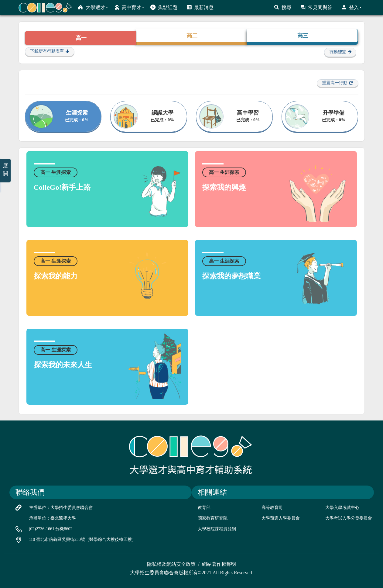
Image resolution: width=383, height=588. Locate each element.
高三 (302, 36)
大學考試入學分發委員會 (349, 518)
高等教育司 (272, 508)
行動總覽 (340, 52)
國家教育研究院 (213, 518)
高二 (191, 36)
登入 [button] (352, 7)
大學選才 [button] (93, 7)
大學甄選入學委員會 (281, 518)
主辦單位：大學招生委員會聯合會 (61, 508)
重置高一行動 (338, 83)
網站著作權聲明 (219, 564)
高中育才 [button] (129, 7)
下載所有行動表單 (50, 51)
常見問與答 (316, 7)
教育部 (204, 508)
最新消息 (200, 7)
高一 (80, 38)
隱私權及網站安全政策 (171, 564)
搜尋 (283, 7)
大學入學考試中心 (342, 508)
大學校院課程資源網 (217, 529)
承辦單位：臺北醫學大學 (53, 518)
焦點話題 (164, 7)
